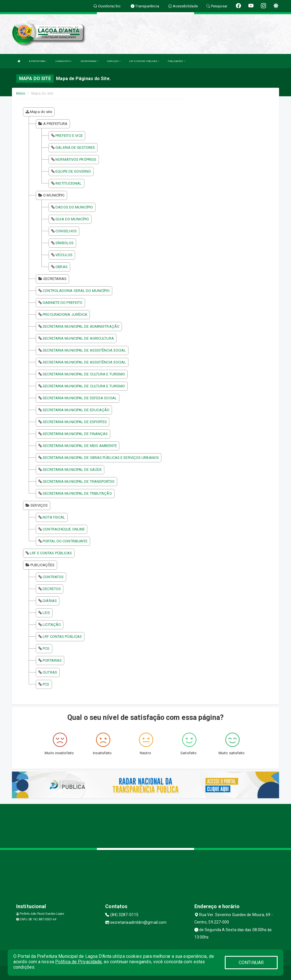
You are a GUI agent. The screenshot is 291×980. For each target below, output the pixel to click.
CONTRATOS (53, 577)
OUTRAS (50, 672)
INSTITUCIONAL (68, 183)
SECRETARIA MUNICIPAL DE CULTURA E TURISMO (84, 374)
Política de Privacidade (78, 962)
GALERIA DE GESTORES (75, 148)
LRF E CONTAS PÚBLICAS (144, 61)
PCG (46, 648)
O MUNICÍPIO (64, 61)
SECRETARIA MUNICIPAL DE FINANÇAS (75, 434)
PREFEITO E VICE (69, 136)
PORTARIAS (52, 660)
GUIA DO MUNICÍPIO (72, 219)
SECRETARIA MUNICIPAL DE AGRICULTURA (78, 338)
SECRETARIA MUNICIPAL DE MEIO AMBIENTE (80, 446)
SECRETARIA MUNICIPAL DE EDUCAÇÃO (76, 410)
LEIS (46, 613)
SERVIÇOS (114, 61)
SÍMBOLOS (65, 243)
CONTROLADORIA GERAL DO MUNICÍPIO (76, 291)
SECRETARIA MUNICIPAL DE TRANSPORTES (79, 481)
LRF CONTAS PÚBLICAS (62, 637)
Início (21, 93)
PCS (46, 684)
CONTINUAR (251, 963)
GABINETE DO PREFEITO (63, 303)
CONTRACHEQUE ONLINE (64, 529)
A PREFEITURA (38, 61)
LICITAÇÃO (52, 625)
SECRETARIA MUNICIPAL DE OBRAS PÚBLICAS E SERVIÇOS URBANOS (101, 458)
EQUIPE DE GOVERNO (73, 171)
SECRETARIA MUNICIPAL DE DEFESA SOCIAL (80, 398)
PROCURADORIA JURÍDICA (65, 315)
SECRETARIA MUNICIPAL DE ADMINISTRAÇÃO (81, 326)
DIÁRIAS (50, 601)
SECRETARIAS (89, 61)
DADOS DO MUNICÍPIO (74, 207)
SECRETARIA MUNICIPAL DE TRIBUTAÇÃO (77, 493)
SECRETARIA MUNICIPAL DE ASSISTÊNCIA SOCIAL (84, 350)
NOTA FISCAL (54, 517)
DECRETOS (52, 589)
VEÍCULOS (64, 255)
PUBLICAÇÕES (176, 61)
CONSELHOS (66, 231)
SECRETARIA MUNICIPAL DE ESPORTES (75, 422)
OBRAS (62, 267)
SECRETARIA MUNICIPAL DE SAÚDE (72, 470)
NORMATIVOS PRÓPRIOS (76, 159)
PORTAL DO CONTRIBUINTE (65, 541)
